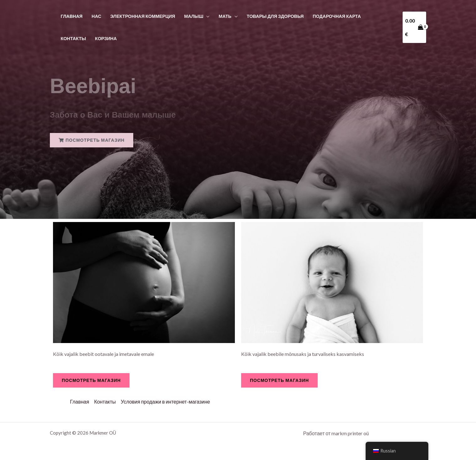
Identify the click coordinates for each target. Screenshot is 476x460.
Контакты (73, 38)
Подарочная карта (337, 16)
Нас (96, 16)
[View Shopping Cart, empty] (414, 27)
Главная (71, 16)
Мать (225, 16)
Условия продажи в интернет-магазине (165, 402)
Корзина (106, 38)
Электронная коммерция (143, 16)
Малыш (194, 16)
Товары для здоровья (275, 16)
